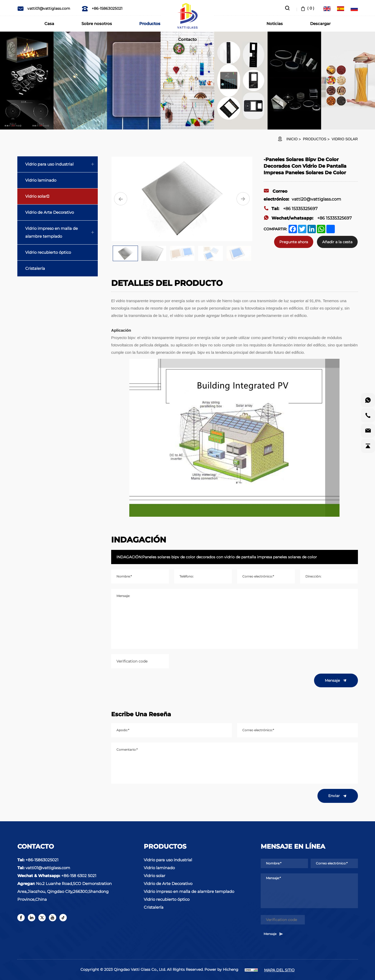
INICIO (292, 139)
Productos (150, 24)
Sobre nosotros (97, 24)
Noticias (275, 24)
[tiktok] (63, 918)
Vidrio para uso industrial (49, 164)
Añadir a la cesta (337, 242)
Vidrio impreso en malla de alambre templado (52, 232)
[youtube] (53, 918)
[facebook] (21, 918)
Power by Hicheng (221, 969)
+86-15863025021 (102, 8)
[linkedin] (32, 918)
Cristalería (35, 268)
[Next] (243, 199)
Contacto (187, 39)
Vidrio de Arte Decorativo (50, 212)
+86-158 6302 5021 (79, 876)
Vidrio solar (345, 139)
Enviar (338, 796)
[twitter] (42, 918)
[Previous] (121, 199)
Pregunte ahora (294, 242)
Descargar (320, 24)
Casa (49, 24)
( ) (307, 8)
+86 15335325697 (291, 209)
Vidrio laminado (41, 180)
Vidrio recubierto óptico (48, 252)
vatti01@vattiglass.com (44, 8)
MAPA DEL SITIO (279, 970)
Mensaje (336, 680)
